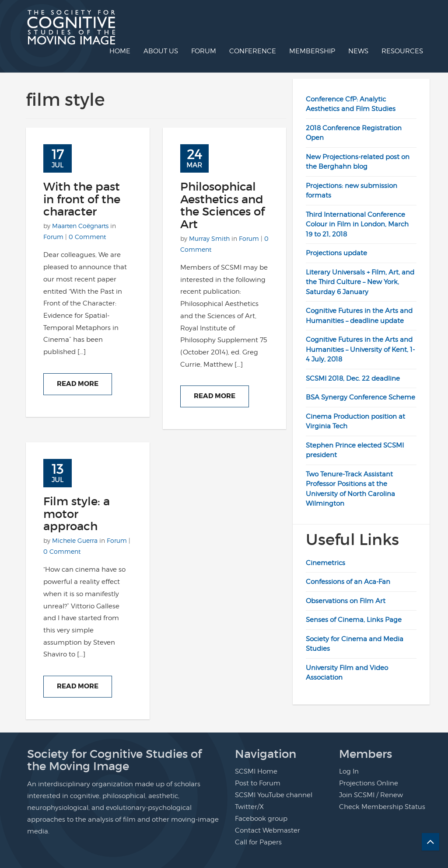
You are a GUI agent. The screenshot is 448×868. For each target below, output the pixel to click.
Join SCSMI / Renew (371, 795)
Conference (253, 51)
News (358, 51)
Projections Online (369, 783)
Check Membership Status (382, 807)
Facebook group (261, 819)
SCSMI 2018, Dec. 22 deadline (353, 378)
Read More (78, 384)
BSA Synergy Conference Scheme (360, 397)
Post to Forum (258, 783)
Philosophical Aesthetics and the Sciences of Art (222, 205)
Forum (204, 51)
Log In (349, 771)
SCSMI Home (256, 771)
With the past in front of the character (82, 199)
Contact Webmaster (268, 830)
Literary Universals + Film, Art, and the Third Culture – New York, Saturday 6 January (360, 282)
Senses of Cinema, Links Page (354, 620)
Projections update (336, 253)
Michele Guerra (75, 540)
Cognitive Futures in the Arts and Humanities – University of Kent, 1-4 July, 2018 (360, 349)
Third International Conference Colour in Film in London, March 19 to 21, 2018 (357, 224)
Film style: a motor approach (77, 514)
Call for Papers (258, 842)
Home (120, 51)
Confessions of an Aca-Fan (348, 582)
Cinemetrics (325, 563)
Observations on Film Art (346, 601)
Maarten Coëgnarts (80, 226)
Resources (402, 51)
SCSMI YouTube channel (274, 795)
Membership (312, 51)
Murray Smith (209, 238)
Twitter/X (249, 807)
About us (161, 51)
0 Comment (87, 237)
